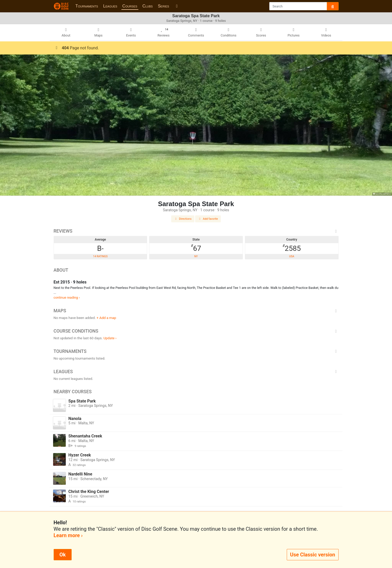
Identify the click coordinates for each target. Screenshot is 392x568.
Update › (110, 338)
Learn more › (68, 535)
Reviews (196, 231)
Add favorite (208, 219)
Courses (130, 6)
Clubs (148, 6)
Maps (196, 311)
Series (164, 6)
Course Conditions (196, 331)
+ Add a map (106, 318)
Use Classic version (313, 555)
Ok (63, 555)
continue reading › (67, 297)
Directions (183, 219)
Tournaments (87, 6)
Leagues (110, 6)
